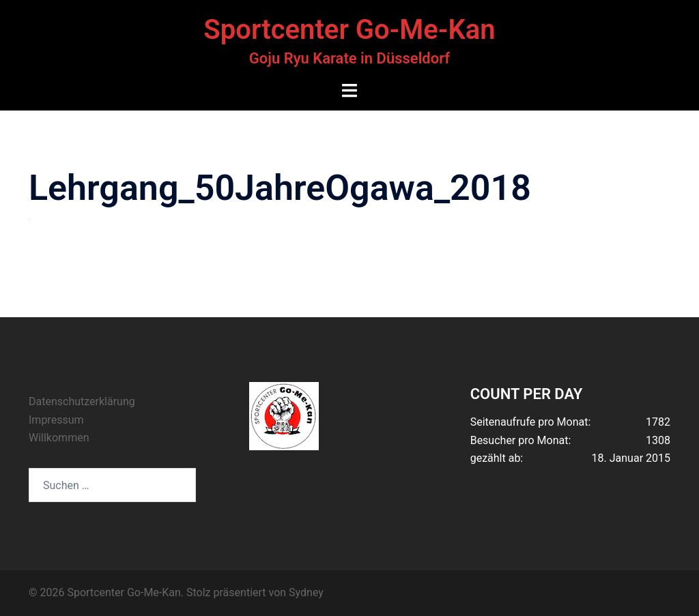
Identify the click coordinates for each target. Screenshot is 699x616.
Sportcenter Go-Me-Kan (349, 30)
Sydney (306, 592)
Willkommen (59, 438)
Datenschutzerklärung (82, 401)
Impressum (56, 420)
